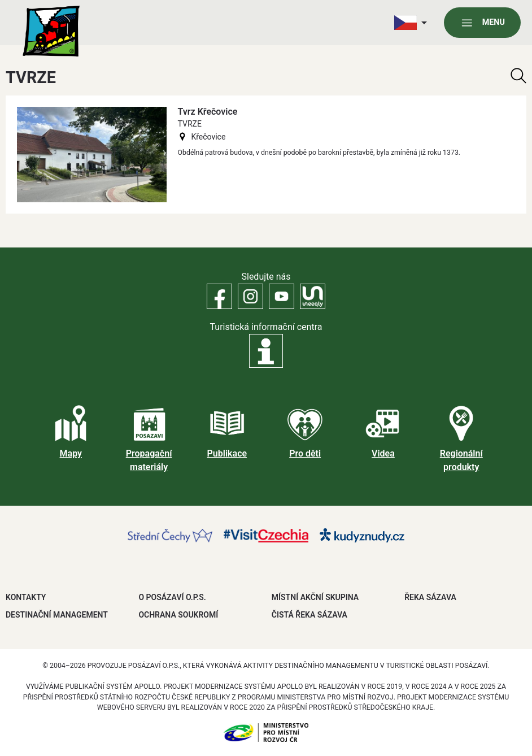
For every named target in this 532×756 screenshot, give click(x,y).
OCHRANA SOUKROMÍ (178, 615)
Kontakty (26, 597)
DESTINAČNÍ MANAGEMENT (57, 615)
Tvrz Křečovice (208, 112)
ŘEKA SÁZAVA (430, 597)
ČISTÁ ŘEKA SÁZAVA (309, 615)
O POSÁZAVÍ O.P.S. (172, 597)
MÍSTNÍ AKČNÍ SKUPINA (315, 597)
